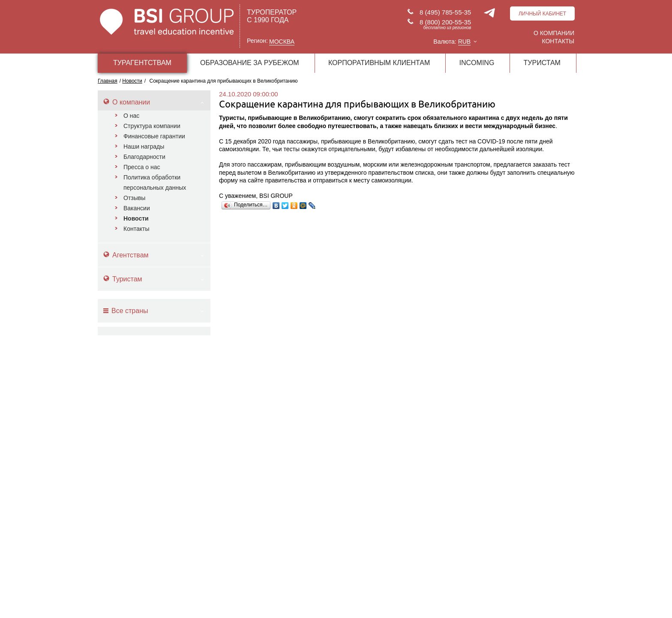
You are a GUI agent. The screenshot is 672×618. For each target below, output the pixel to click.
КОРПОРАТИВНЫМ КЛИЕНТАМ (379, 63)
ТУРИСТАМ (542, 63)
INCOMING (477, 63)
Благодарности (144, 157)
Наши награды (144, 146)
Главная (108, 81)
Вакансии (137, 208)
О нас (131, 116)
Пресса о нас (142, 167)
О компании (554, 33)
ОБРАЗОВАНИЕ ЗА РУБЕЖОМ (250, 63)
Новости (136, 218)
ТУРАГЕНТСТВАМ (142, 63)
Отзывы (134, 198)
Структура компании (152, 126)
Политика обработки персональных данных (155, 182)
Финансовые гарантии (154, 136)
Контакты (558, 41)
